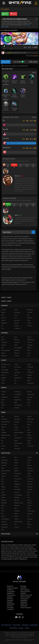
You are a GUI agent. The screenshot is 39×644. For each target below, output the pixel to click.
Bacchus (30, 468)
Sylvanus (30, 519)
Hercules (30, 487)
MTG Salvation (25, 590)
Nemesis (17, 506)
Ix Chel (16, 430)
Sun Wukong (18, 405)
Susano (16, 519)
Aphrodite (36, 56)
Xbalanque (30, 383)
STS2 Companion (26, 608)
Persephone (18, 438)
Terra (29, 353)
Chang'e (17, 422)
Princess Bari (31, 511)
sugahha (9, 53)
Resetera (10, 602)
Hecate (16, 487)
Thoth (29, 443)
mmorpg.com (25, 599)
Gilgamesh (17, 484)
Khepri (29, 348)
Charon (29, 342)
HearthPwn (24, 602)
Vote (4, 47)
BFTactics (24, 586)
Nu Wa (29, 506)
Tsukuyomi (17, 328)
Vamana (17, 408)
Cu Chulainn (18, 394)
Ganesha (30, 481)
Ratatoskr (30, 514)
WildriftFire (10, 593)
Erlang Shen (31, 394)
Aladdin (30, 457)
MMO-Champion (26, 597)
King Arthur (18, 400)
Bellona (17, 471)
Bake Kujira (31, 340)
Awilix (16, 468)
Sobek (16, 516)
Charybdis (30, 367)
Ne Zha (29, 503)
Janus (29, 492)
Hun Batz (30, 489)
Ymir (29, 527)
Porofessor (10, 590)
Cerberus (17, 342)
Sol (28, 516)
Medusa (30, 378)
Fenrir (16, 481)
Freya (29, 424)
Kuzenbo (17, 350)
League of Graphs (12, 588)
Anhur (16, 460)
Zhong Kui (17, 449)
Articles (27, 628)
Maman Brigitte (19, 432)
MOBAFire (10, 586)
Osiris (29, 508)
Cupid (29, 476)
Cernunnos (18, 473)
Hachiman (17, 372)
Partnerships (13, 628)
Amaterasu (18, 392)
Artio (16, 465)
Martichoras (18, 378)
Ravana (16, 323)
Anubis (29, 460)
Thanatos (30, 326)
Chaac (29, 473)
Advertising (25, 625)
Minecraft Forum (26, 592)
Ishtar (16, 375)
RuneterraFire (11, 595)
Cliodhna (30, 312)
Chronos (30, 422)
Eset (16, 424)
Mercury (17, 500)
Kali (28, 495)
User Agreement (6, 625)
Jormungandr (18, 495)
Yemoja (17, 527)
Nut (15, 380)
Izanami (17, 492)
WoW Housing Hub (26, 595)
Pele (29, 320)
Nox (15, 435)
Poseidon (17, 511)
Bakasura (30, 310)
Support (21, 628)
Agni (16, 457)
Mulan (29, 400)
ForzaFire (10, 606)
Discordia (30, 479)
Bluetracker (24, 600)
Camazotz (17, 312)
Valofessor (10, 600)
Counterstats (11, 592)
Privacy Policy (16, 625)
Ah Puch (17, 416)
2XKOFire (24, 588)
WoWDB (23, 593)
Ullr (15, 524)
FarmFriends (11, 604)
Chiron (16, 476)
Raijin (16, 440)
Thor (29, 522)
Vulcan (29, 524)
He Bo (16, 427)
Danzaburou (18, 479)
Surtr (29, 405)
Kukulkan (17, 497)
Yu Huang (30, 446)
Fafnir (16, 345)
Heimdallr (30, 372)
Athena (29, 465)
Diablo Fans (24, 604)
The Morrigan (18, 522)
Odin (16, 508)
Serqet (29, 323)
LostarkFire (10, 609)
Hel (28, 427)
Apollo (16, 463)
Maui (29, 350)
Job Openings (34, 625)
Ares (29, 463)
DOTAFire (10, 599)
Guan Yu (30, 484)
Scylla (29, 440)
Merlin (29, 500)
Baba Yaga (30, 419)
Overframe (24, 606)
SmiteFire (10, 597)
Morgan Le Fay (19, 503)
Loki (28, 497)
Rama (16, 514)
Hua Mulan (18, 489)
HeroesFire (10, 608)
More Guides (33, 62)
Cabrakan (30, 471)
